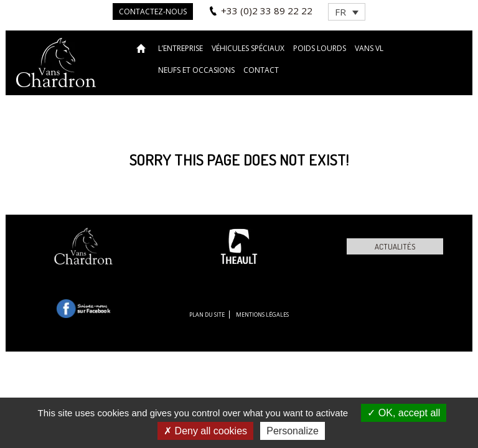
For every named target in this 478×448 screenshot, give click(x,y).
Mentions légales (262, 315)
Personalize (293, 431)
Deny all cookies (205, 431)
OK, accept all (404, 413)
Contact (261, 70)
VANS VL (369, 48)
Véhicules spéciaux (248, 48)
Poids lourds (320, 48)
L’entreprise (180, 48)
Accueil (143, 48)
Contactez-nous (153, 12)
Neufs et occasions (196, 70)
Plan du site (207, 315)
